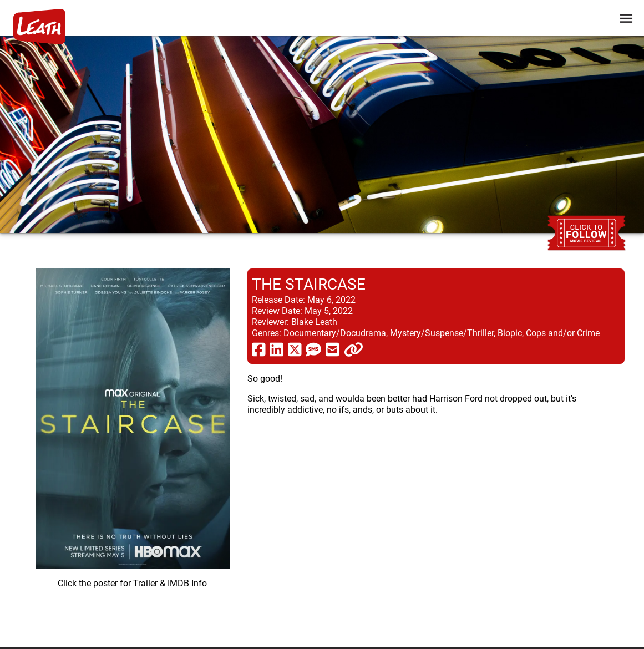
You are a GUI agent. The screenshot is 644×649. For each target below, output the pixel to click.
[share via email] (333, 349)
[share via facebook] (259, 349)
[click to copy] (354, 349)
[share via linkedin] (277, 349)
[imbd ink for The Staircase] (133, 449)
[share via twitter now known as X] (295, 349)
